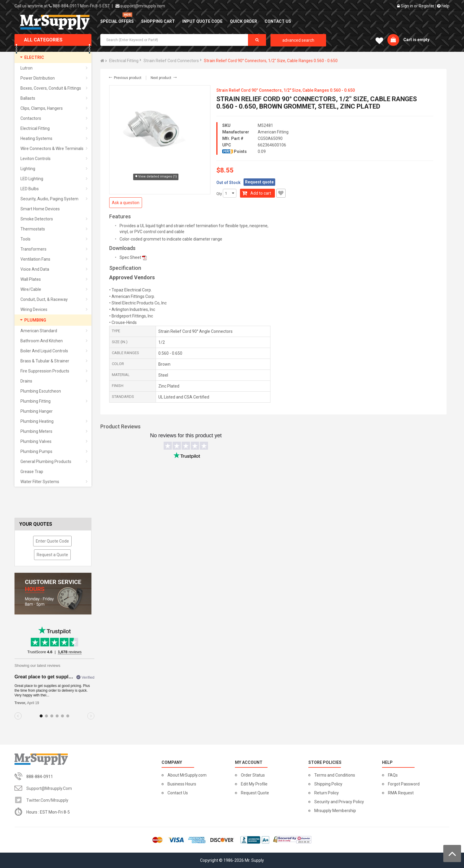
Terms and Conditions (335, 775)
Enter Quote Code (52, 541)
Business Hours (182, 784)
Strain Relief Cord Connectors (171, 61)
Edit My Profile (254, 784)
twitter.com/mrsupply (47, 800)
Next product (164, 78)
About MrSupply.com (187, 775)
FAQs (393, 775)
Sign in (407, 6)
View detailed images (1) (156, 177)
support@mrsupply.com (143, 6)
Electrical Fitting (124, 61)
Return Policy (327, 793)
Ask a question (126, 203)
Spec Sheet (130, 257)
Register (427, 6)
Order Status (253, 775)
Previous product (125, 78)
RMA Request (401, 793)
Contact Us (178, 793)
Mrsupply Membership (335, 811)
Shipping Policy (328, 784)
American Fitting (273, 132)
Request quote (259, 182)
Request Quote (255, 793)
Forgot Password (404, 784)
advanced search (298, 40)
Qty (219, 194)
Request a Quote (52, 555)
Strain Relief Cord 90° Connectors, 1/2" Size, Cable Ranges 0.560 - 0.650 (271, 61)
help (443, 6)
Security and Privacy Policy (339, 802)
